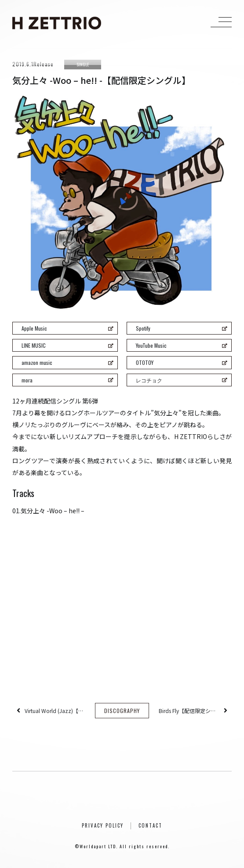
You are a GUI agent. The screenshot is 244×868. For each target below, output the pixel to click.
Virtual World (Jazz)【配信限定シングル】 (55, 711)
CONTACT (150, 825)
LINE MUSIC (67, 345)
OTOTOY (182, 362)
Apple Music (67, 328)
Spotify (182, 328)
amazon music (67, 362)
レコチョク (182, 380)
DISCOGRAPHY (122, 711)
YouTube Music (182, 345)
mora (67, 380)
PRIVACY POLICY (103, 825)
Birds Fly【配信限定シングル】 (189, 711)
